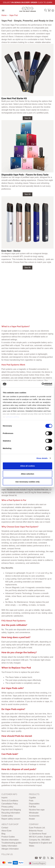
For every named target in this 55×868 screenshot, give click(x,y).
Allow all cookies (28, 466)
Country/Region (39, 863)
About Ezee (6, 831)
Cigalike (32, 798)
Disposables (34, 804)
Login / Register (53, 10)
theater (32, 819)
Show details (42, 458)
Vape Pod (13, 15)
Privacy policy (7, 807)
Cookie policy (7, 816)
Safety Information (9, 846)
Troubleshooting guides (11, 843)
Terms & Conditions (10, 801)
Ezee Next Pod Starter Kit (14, 98)
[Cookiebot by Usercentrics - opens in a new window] (42, 384)
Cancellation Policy (10, 804)
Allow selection (27, 474)
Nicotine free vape (37, 810)
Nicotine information (10, 840)
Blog (3, 834)
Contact (5, 828)
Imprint (4, 798)
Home (4, 15)
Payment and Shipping (11, 810)
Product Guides (8, 837)
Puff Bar (32, 807)
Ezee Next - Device (11, 251)
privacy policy (13, 417)
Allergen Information (10, 849)
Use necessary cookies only (27, 482)
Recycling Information (11, 813)
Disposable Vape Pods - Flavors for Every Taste (25, 175)
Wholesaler (34, 813)
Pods (31, 801)
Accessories (34, 816)
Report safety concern (11, 819)
